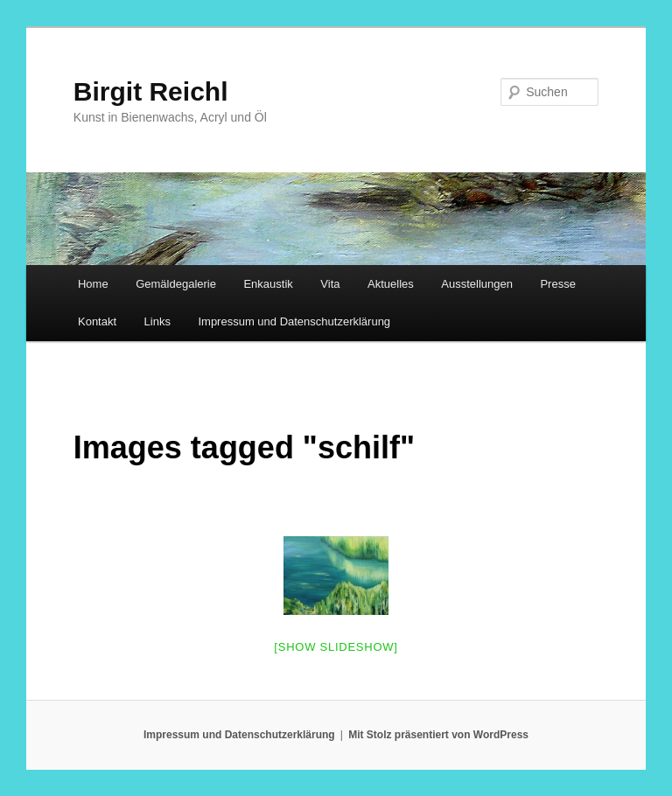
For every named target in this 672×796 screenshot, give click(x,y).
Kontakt (97, 321)
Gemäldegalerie (176, 284)
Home (93, 284)
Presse (557, 284)
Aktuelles (391, 284)
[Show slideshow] (336, 647)
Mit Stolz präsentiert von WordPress (438, 735)
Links (157, 321)
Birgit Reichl (151, 91)
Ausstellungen (477, 284)
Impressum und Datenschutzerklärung (294, 321)
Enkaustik (268, 284)
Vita (330, 284)
